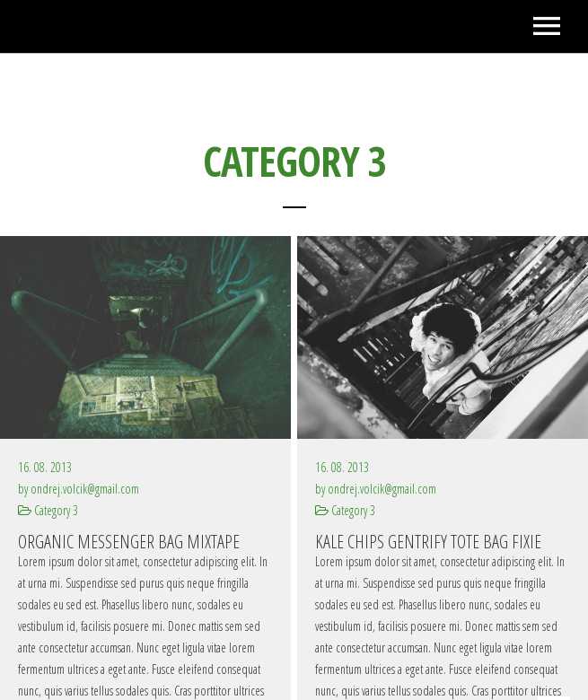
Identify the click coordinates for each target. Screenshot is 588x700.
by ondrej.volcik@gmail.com (79, 489)
